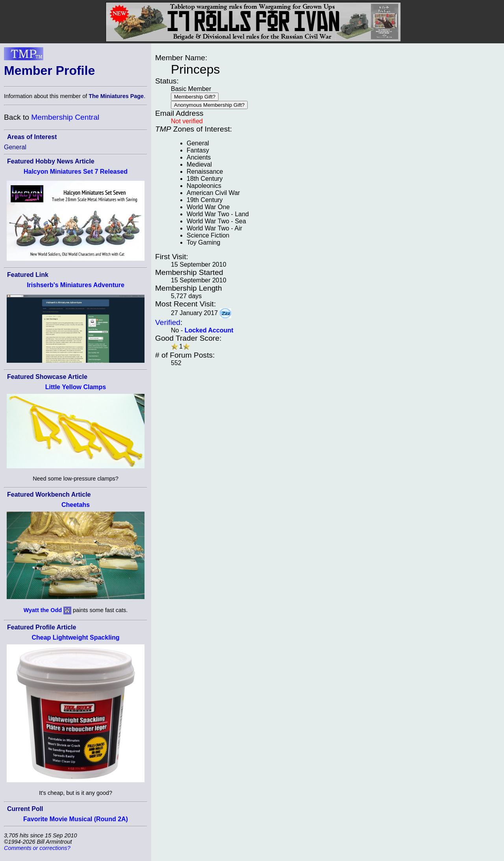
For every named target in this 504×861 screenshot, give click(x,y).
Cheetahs (76, 505)
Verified (168, 322)
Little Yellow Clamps (76, 387)
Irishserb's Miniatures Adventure (76, 285)
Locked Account (209, 330)
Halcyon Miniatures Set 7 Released (76, 172)
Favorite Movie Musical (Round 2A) (76, 819)
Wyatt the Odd (43, 610)
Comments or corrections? (37, 848)
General (15, 147)
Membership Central (65, 117)
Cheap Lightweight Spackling (75, 637)
